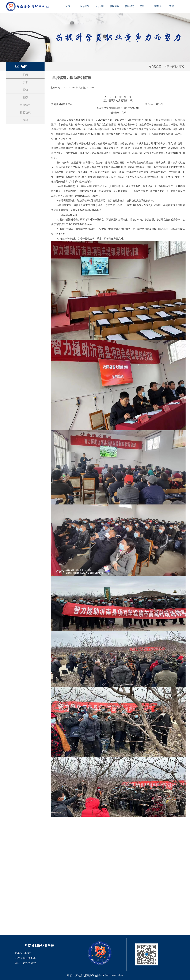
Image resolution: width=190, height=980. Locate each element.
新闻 (182, 66)
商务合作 (159, 6)
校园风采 (115, 6)
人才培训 (100, 6)
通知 (25, 90)
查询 (172, 6)
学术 (25, 82)
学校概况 (85, 6)
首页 (68, 6)
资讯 (142, 6)
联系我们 (129, 6)
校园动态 (25, 113)
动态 (25, 97)
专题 (25, 120)
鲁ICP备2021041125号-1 (111, 975)
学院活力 (25, 105)
